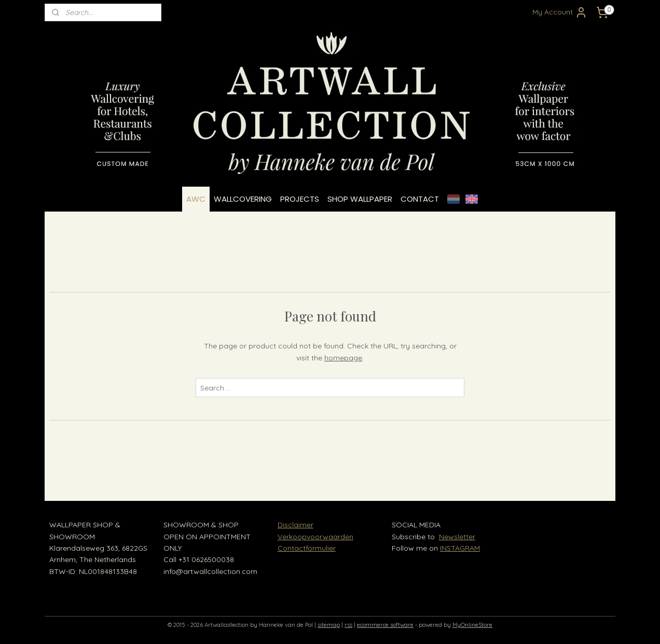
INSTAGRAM (460, 548)
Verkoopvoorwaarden (315, 537)
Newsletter (457, 537)
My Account (560, 12)
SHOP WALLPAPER (360, 199)
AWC (196, 199)
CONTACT (420, 199)
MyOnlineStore (472, 625)
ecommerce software (385, 625)
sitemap (329, 625)
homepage (343, 358)
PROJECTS (300, 199)
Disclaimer (295, 525)
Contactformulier (307, 548)
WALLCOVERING (243, 199)
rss (348, 625)
